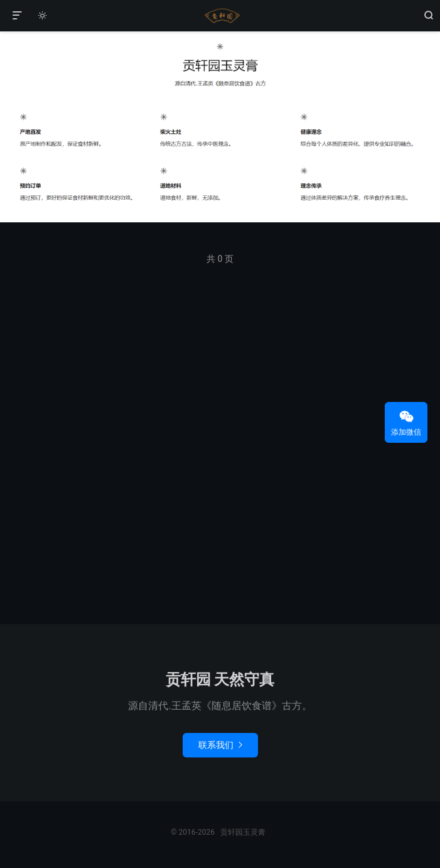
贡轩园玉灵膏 (220, 16)
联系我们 (220, 745)
